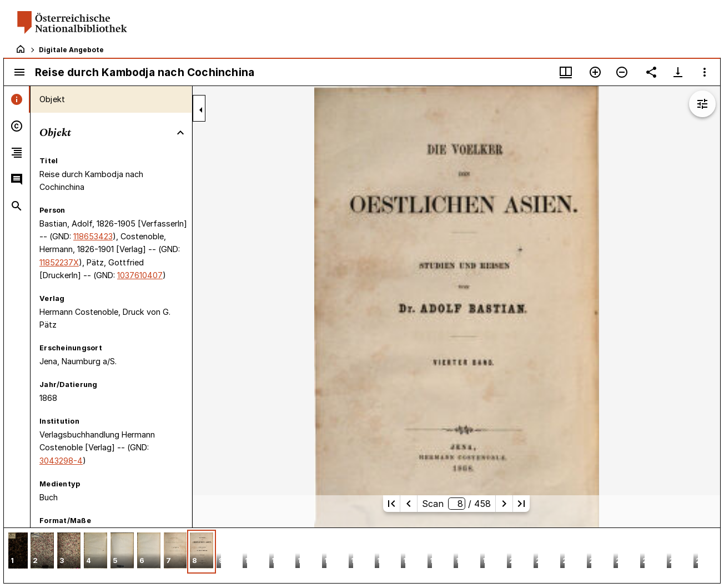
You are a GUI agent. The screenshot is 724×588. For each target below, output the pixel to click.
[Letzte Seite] (521, 504)
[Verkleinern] (622, 72)
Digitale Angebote (71, 50)
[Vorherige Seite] (409, 504)
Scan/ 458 (456, 504)
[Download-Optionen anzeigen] (678, 72)
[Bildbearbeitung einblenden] (702, 104)
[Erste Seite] (391, 504)
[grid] (362, 555)
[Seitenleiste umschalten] (19, 72)
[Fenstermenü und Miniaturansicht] (566, 72)
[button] (18, 552)
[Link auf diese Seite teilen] (651, 72)
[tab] (17, 99)
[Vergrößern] (595, 72)
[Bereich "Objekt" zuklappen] (180, 133)
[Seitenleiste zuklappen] (201, 110)
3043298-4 (61, 461)
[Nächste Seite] (504, 504)
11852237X (59, 262)
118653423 (93, 236)
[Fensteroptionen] (705, 72)
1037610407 (140, 275)
